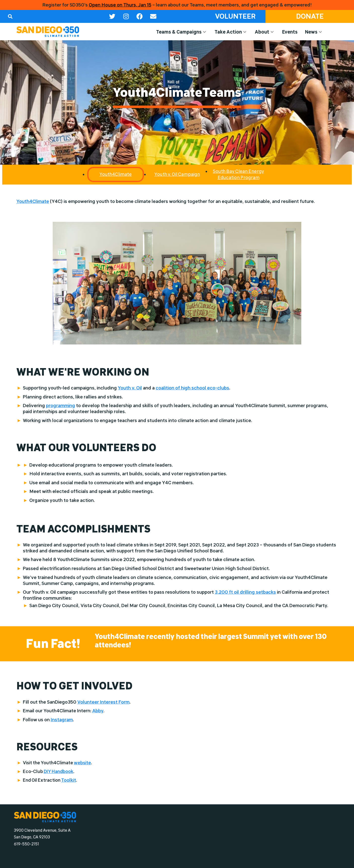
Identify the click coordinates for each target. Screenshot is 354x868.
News (314, 32)
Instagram (62, 720)
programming (61, 406)
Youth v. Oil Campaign (177, 174)
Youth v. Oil (130, 388)
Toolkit (69, 780)
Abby (98, 711)
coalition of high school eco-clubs (192, 388)
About (265, 32)
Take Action (231, 32)
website (82, 763)
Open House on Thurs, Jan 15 (120, 5)
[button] (10, 16)
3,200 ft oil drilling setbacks (245, 592)
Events (290, 32)
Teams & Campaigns (182, 32)
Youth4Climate (33, 201)
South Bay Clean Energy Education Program (238, 174)
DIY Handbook (59, 771)
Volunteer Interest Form (103, 702)
